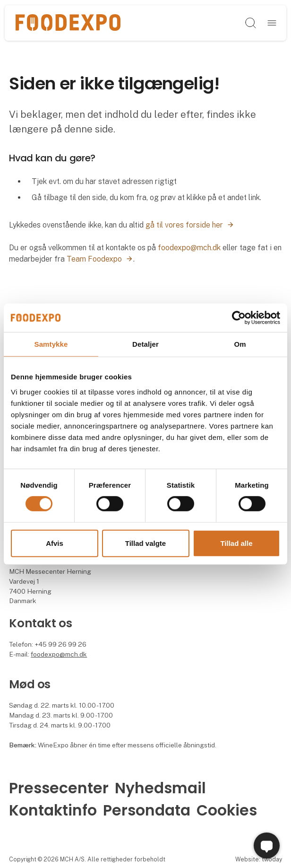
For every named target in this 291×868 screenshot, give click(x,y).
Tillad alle (236, 543)
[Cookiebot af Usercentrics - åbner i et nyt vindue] (239, 317)
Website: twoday (259, 859)
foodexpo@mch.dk (189, 248)
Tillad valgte (145, 543)
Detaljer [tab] (145, 344)
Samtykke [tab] (51, 344)
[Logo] (68, 23)
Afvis (55, 543)
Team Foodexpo (94, 259)
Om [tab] (240, 344)
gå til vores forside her (184, 225)
